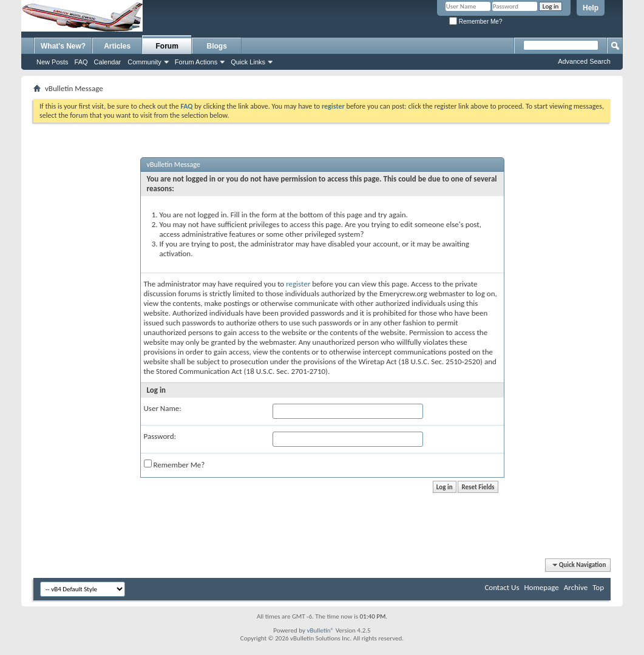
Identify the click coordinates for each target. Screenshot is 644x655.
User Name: (163, 408)
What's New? (63, 46)
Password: (160, 436)
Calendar (108, 62)
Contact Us (502, 587)
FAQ (81, 62)
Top (598, 587)
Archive (576, 587)
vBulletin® (320, 630)
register (298, 284)
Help (591, 8)
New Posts (53, 62)
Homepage (541, 587)
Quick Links (248, 62)
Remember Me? (476, 22)
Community (144, 62)
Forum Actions (196, 62)
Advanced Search (584, 61)
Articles (117, 46)
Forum (167, 46)
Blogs (217, 46)
